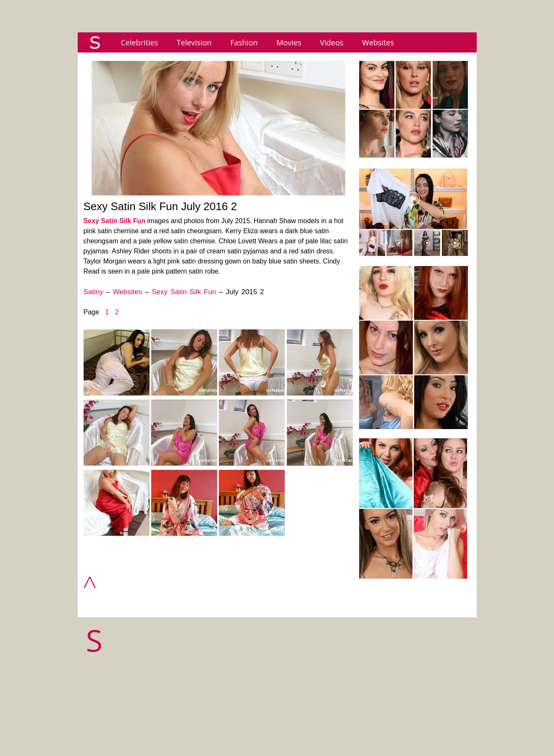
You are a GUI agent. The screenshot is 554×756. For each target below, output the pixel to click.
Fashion (244, 42)
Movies (289, 42)
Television (194, 42)
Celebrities (140, 42)
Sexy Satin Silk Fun (115, 221)
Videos (332, 42)
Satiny (93, 292)
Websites (378, 42)
